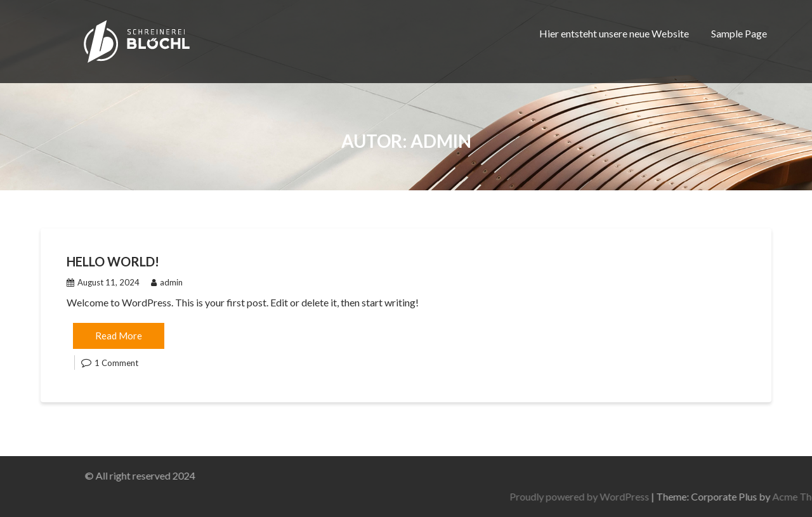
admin (167, 282)
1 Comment (116, 363)
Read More (119, 336)
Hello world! (113, 261)
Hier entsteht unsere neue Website (614, 33)
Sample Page (739, 33)
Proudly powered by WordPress (690, 496)
